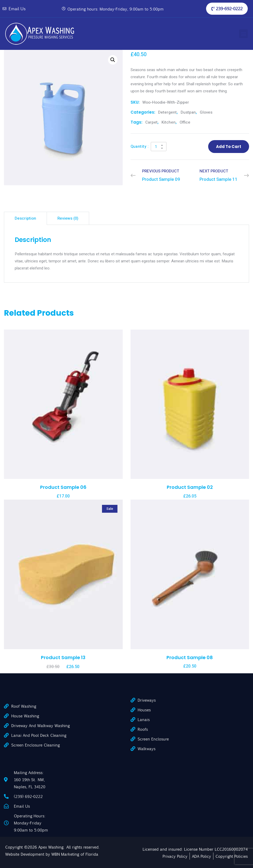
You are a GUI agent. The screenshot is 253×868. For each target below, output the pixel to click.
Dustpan (188, 112)
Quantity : (140, 146)
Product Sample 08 (190, 657)
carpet (151, 122)
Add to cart (229, 147)
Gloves (206, 112)
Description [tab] (25, 218)
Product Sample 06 (63, 487)
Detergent (167, 112)
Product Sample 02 (190, 487)
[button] (242, 34)
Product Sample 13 (63, 657)
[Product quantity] (159, 147)
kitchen (169, 122)
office (185, 122)
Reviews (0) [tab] (68, 218)
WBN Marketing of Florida (75, 854)
